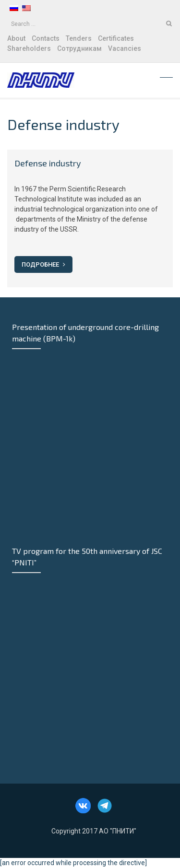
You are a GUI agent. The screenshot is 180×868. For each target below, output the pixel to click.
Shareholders (29, 48)
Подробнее (43, 264)
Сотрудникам (79, 48)
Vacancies (125, 48)
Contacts (46, 38)
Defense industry (48, 163)
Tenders (79, 38)
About (16, 38)
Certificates (116, 38)
